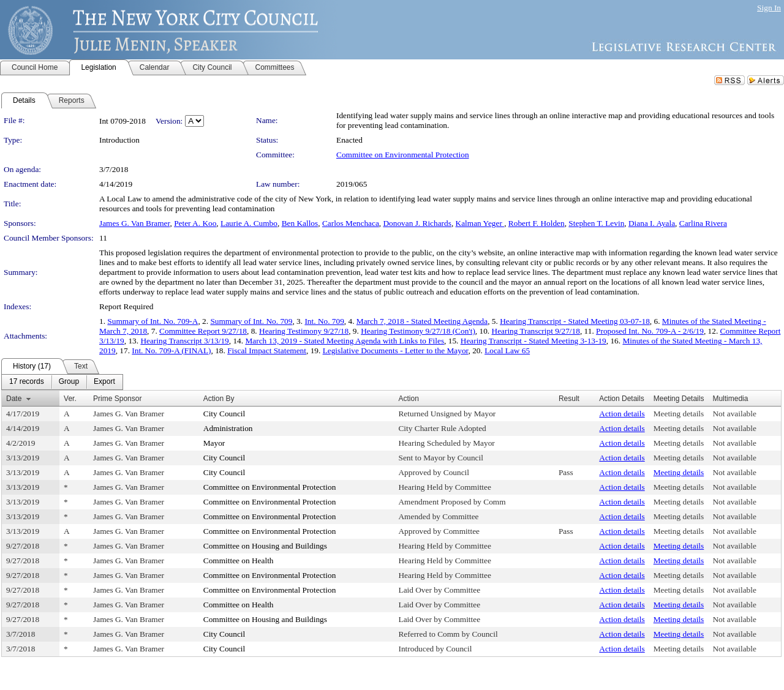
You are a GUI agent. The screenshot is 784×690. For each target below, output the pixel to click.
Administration (228, 428)
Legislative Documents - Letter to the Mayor (396, 351)
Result (569, 399)
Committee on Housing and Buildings (265, 546)
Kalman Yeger (480, 223)
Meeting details (679, 414)
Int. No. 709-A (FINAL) (171, 351)
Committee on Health (239, 561)
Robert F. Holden (537, 223)
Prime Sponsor (117, 399)
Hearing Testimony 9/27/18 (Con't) (418, 331)
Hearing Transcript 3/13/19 (184, 341)
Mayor (214, 443)
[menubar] (62, 382)
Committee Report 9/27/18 (203, 331)
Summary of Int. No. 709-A (153, 321)
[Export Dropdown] (104, 382)
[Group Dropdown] (69, 382)
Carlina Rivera (703, 223)
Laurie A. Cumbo (249, 223)
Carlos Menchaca (351, 223)
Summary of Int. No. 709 (251, 321)
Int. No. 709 (324, 321)
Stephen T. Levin (596, 223)
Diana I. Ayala (652, 223)
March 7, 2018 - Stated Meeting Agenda (422, 321)
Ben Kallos (300, 223)
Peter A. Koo (195, 223)
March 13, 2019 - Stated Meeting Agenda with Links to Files (345, 341)
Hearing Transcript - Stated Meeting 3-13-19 (533, 341)
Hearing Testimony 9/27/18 (304, 331)
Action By (219, 399)
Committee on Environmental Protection (403, 155)
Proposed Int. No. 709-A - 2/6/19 (650, 331)
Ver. (70, 399)
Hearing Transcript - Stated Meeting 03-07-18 (575, 321)
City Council (224, 414)
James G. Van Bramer (134, 223)
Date (14, 399)
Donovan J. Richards (417, 223)
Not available (734, 414)
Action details (622, 414)
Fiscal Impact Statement (267, 351)
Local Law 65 (507, 351)
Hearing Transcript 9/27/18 (536, 331)
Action (408, 399)
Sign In (769, 8)
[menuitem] (27, 382)
